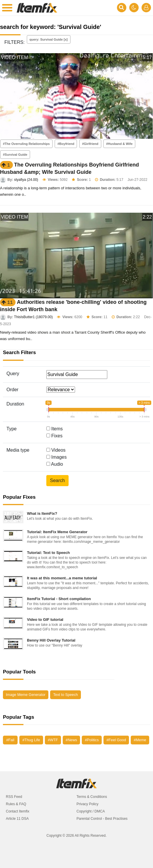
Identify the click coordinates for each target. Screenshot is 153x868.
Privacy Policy (87, 804)
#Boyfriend (66, 144)
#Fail (10, 740)
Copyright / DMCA (91, 811)
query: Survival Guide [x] (49, 39)
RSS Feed (14, 797)
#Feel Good (116, 740)
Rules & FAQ (16, 804)
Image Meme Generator (26, 695)
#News (71, 740)
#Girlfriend (90, 144)
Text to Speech (65, 695)
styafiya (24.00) (26, 180)
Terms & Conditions (92, 797)
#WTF (53, 740)
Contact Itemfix (18, 811)
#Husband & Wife (119, 144)
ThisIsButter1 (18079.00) (33, 317)
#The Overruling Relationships (26, 144)
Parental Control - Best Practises (102, 819)
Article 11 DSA (17, 819)
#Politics (92, 740)
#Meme (140, 740)
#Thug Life (31, 740)
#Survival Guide (15, 155)
